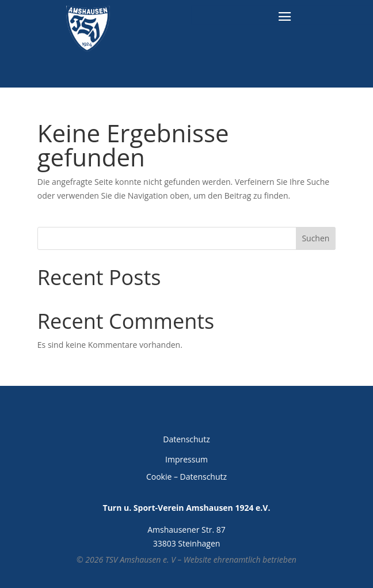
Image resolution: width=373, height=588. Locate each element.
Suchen (315, 238)
